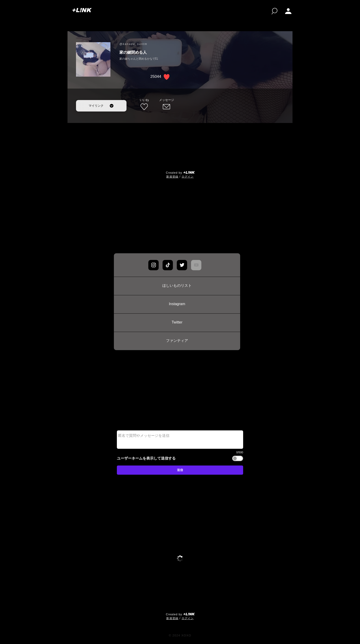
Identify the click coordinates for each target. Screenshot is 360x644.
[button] (288, 11)
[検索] (274, 11)
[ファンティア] (177, 341)
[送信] (180, 470)
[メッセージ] (166, 105)
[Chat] (153, 265)
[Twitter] (177, 323)
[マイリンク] (101, 106)
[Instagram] (177, 304)
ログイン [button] (188, 177)
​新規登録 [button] (172, 177)
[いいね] (144, 105)
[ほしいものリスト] (177, 286)
